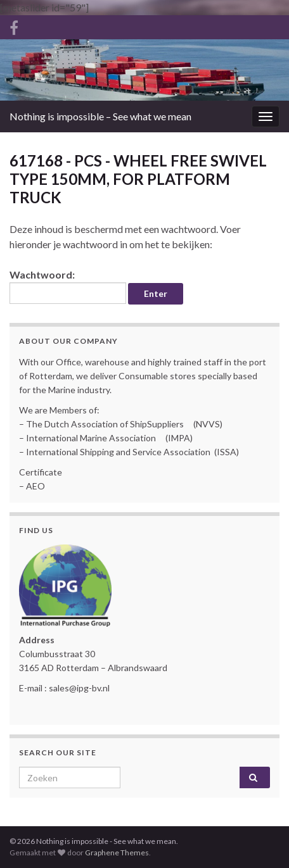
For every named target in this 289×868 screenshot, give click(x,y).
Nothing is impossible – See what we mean (100, 116)
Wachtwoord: (68, 286)
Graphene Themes (117, 852)
